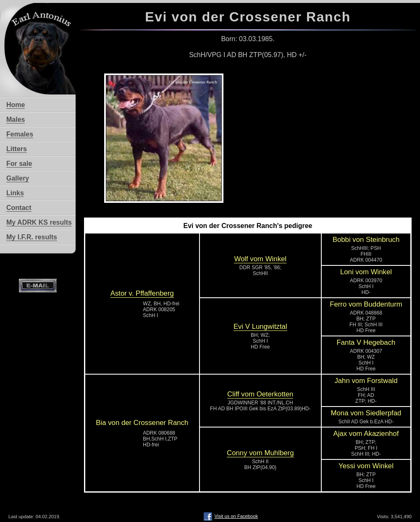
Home (16, 105)
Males (16, 119)
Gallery (18, 178)
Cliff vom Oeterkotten (260, 394)
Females (20, 134)
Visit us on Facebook (231, 516)
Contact (19, 208)
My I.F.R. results (32, 237)
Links (15, 193)
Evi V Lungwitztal (260, 327)
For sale (19, 164)
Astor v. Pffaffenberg (142, 293)
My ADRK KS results (39, 222)
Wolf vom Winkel (260, 259)
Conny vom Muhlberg (260, 453)
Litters (17, 149)
